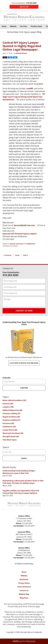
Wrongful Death (11, 436)
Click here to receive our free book (24, 363)
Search (24, 458)
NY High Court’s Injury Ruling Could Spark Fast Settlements (24, 97)
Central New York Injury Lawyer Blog (24, 17)
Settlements (31, 244)
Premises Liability (11, 413)
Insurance (20, 244)
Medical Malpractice (12, 410)
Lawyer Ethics (10, 430)
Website (13, 26)
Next (26, 255)
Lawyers (8, 407)
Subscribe (7, 378)
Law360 (30, 88)
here (41, 84)
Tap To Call (24, 7)
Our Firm (24, 26)
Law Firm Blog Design (24, 641)
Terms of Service (29, 607)
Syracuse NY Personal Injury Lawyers (20, 234)
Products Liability (11, 420)
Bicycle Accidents (11, 417)
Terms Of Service (24, 587)
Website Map (24, 594)
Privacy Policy (24, 583)
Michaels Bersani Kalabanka (31, 632)
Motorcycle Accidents (13, 433)
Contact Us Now (24, 311)
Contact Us (24, 590)
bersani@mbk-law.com (24, 225)
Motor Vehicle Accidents (14, 400)
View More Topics (10, 440)
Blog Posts (24, 598)
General (12, 244)
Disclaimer (24, 579)
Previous (8, 255)
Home (4, 26)
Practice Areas (36, 26)
